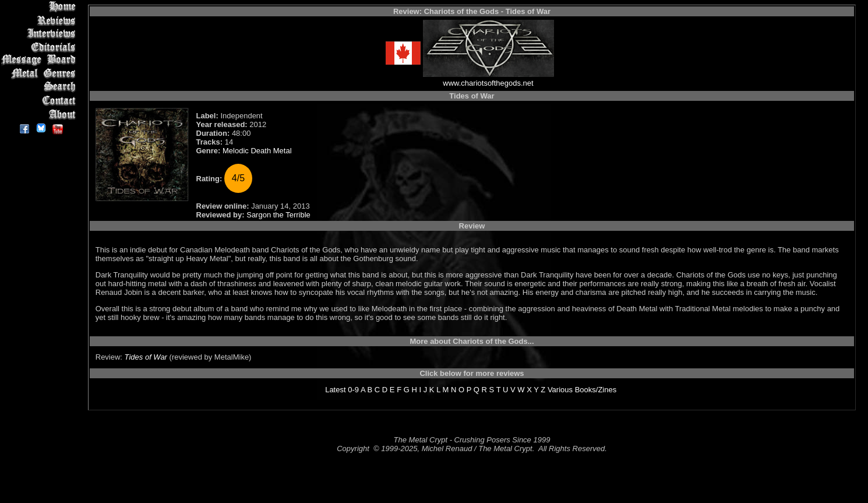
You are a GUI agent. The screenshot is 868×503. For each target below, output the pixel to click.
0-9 (353, 390)
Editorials (40, 47)
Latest (335, 390)
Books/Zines (596, 390)
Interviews (40, 34)
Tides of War (146, 357)
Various (560, 390)
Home (40, 7)
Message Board (40, 60)
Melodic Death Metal (257, 151)
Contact (40, 101)
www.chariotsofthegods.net (488, 83)
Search (40, 87)
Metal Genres (40, 74)
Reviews (40, 20)
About (40, 114)
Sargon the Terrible (278, 215)
